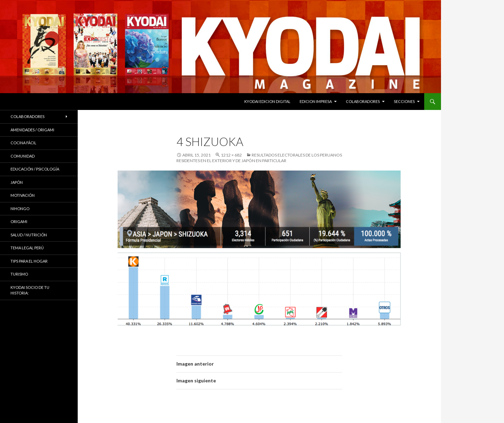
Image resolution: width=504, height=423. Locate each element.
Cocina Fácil (23, 143)
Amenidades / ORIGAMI (32, 130)
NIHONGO (20, 209)
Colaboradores (363, 101)
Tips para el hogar (29, 261)
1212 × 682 (231, 155)
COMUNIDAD (23, 156)
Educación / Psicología (35, 169)
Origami (19, 221)
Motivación (23, 195)
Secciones (404, 101)
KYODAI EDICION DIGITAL (267, 101)
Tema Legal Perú (27, 248)
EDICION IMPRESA (316, 101)
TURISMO (19, 274)
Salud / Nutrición (29, 235)
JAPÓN (17, 182)
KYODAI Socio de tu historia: (30, 290)
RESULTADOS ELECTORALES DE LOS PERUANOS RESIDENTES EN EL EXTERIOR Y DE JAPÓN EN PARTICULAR (259, 158)
